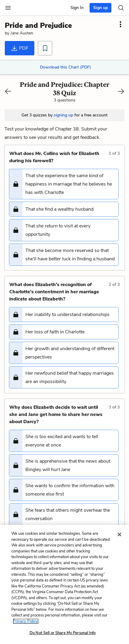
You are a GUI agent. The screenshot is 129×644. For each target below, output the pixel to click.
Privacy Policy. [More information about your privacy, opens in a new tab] (26, 621)
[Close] (119, 534)
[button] (64, 184)
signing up (63, 115)
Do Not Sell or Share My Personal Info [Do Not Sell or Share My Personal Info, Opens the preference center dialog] (63, 633)
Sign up (100, 8)
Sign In (77, 8)
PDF (20, 48)
